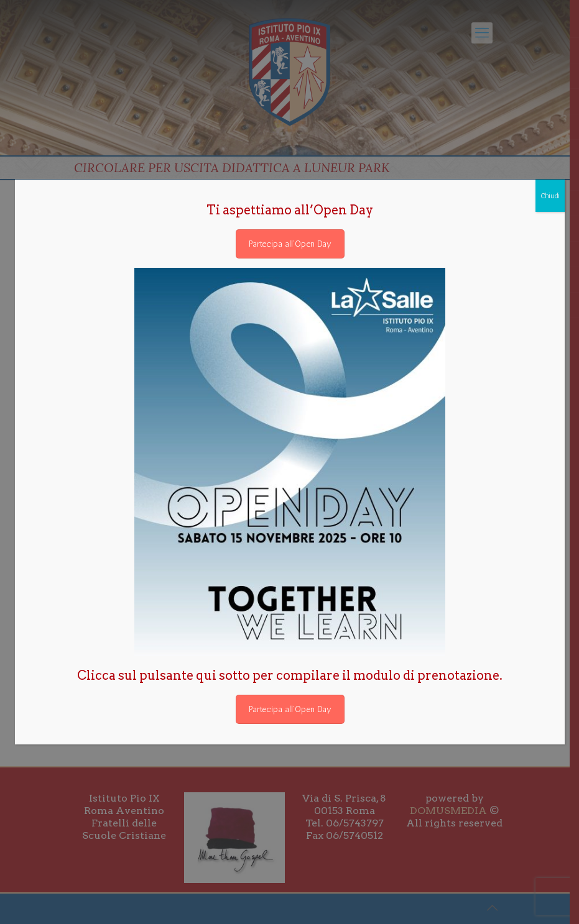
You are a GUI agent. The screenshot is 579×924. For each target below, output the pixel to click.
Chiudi (550, 196)
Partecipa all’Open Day (290, 244)
